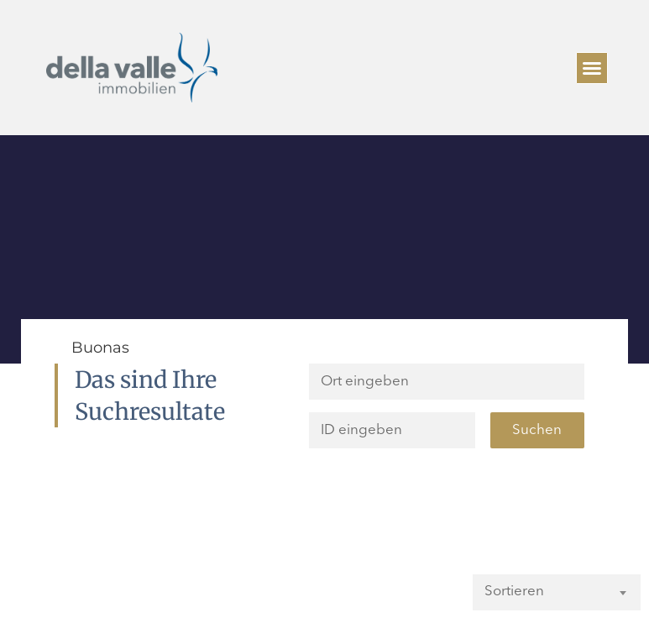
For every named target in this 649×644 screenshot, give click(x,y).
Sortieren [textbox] (514, 592)
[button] (592, 68)
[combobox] (557, 592)
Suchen (537, 430)
